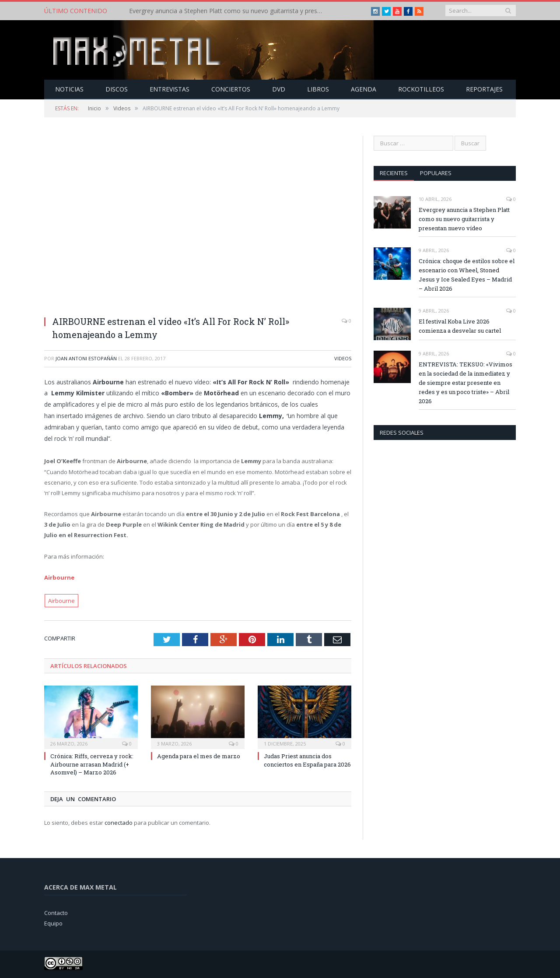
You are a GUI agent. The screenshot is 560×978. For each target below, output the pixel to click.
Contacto (56, 912)
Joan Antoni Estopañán (86, 358)
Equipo (53, 923)
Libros (318, 89)
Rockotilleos (421, 89)
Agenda (364, 89)
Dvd (279, 89)
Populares (436, 172)
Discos (117, 89)
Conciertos (231, 89)
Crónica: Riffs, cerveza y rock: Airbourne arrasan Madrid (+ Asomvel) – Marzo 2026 (92, 763)
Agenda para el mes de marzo (199, 756)
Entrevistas (170, 89)
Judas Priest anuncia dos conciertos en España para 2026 (307, 760)
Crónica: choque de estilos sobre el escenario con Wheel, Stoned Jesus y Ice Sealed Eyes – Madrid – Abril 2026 (467, 274)
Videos (343, 358)
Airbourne (59, 577)
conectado (119, 822)
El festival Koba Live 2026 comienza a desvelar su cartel (460, 325)
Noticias (69, 89)
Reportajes (484, 89)
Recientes (394, 172)
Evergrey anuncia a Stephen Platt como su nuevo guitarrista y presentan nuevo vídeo (230, 11)
